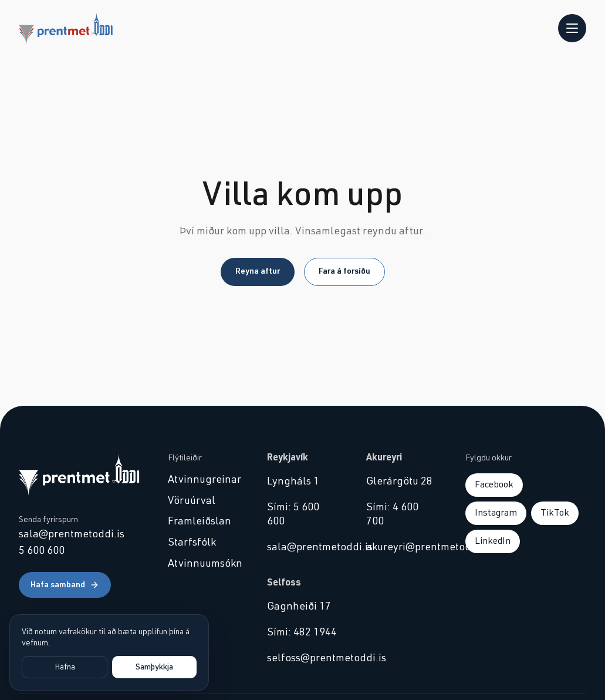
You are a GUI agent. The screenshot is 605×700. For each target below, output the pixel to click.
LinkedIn (493, 541)
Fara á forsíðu (344, 271)
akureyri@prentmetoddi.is (402, 547)
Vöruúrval (192, 501)
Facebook (494, 484)
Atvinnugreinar (203, 480)
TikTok (555, 513)
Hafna (65, 667)
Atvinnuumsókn (203, 564)
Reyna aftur (258, 271)
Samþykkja (154, 667)
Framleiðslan (200, 521)
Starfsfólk (192, 543)
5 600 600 (42, 551)
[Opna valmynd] (572, 28)
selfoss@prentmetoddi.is (302, 658)
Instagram (496, 513)
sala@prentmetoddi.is (72, 534)
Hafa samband (65, 585)
